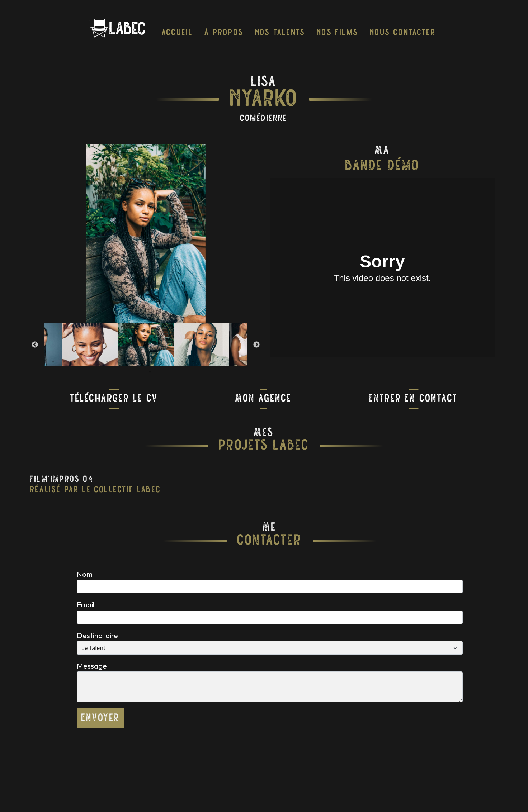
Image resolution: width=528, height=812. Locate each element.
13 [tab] (182, 362)
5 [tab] (96, 362)
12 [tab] (171, 362)
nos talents (280, 33)
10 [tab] (150, 362)
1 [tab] (53, 362)
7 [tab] (118, 362)
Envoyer (101, 718)
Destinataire (97, 635)
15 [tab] (204, 362)
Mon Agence (263, 399)
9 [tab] (139, 362)
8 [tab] (128, 362)
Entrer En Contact (413, 399)
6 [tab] (107, 362)
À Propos (224, 33)
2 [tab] (64, 362)
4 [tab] (85, 362)
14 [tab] (193, 362)
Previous (35, 345)
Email (86, 604)
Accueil (177, 33)
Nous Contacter (403, 33)
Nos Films (338, 33)
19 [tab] (247, 362)
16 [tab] (214, 362)
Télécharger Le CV (114, 399)
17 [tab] (225, 362)
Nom (85, 574)
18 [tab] (236, 362)
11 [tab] (161, 362)
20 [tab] (150, 372)
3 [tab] (75, 362)
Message (92, 666)
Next (256, 345)
